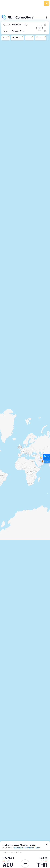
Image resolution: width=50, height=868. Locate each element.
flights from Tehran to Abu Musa (26, 848)
